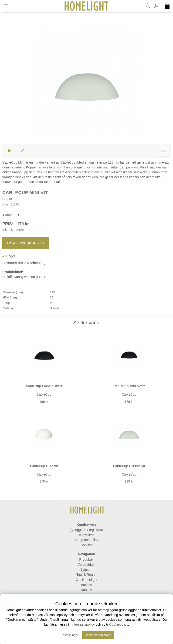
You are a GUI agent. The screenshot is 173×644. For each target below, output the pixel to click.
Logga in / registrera (88, 530)
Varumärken (86, 565)
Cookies (87, 545)
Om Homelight (87, 580)
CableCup (10, 199)
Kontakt (86, 590)
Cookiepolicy (119, 624)
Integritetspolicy (87, 540)
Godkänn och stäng (98, 635)
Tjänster (87, 570)
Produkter (86, 559)
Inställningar (70, 635)
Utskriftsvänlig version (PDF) (24, 277)
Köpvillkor (86, 535)
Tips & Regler (86, 575)
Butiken (87, 585)
